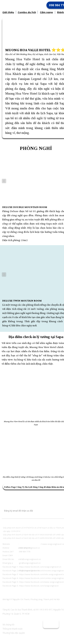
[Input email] (26, 511)
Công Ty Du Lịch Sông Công (30, 487)
